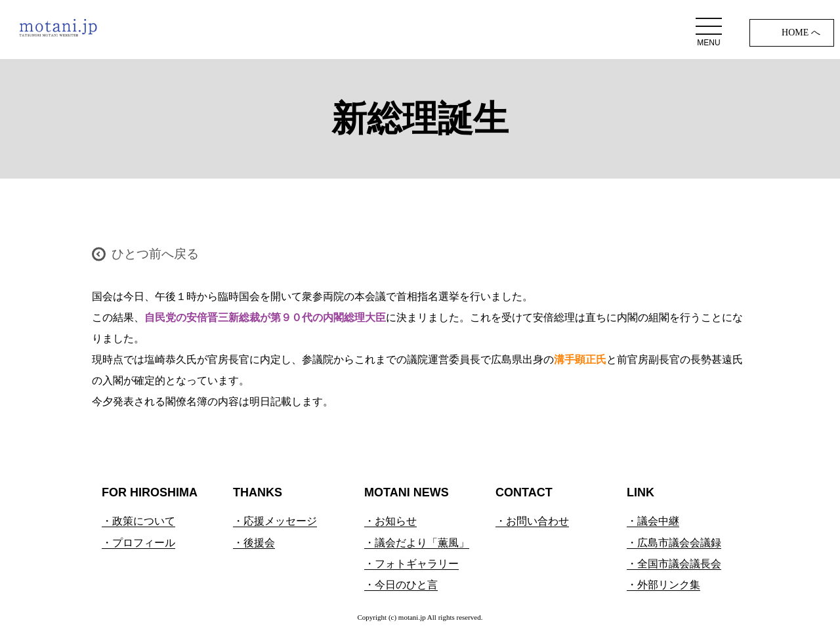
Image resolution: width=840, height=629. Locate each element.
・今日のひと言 (401, 585)
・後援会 (254, 543)
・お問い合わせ (532, 521)
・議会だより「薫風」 (417, 543)
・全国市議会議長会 (674, 564)
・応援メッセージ (275, 521)
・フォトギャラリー (411, 564)
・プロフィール (138, 543)
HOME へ (801, 33)
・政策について (138, 521)
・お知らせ (390, 521)
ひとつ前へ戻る (155, 254)
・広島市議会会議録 (674, 543)
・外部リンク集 (663, 585)
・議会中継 (653, 521)
